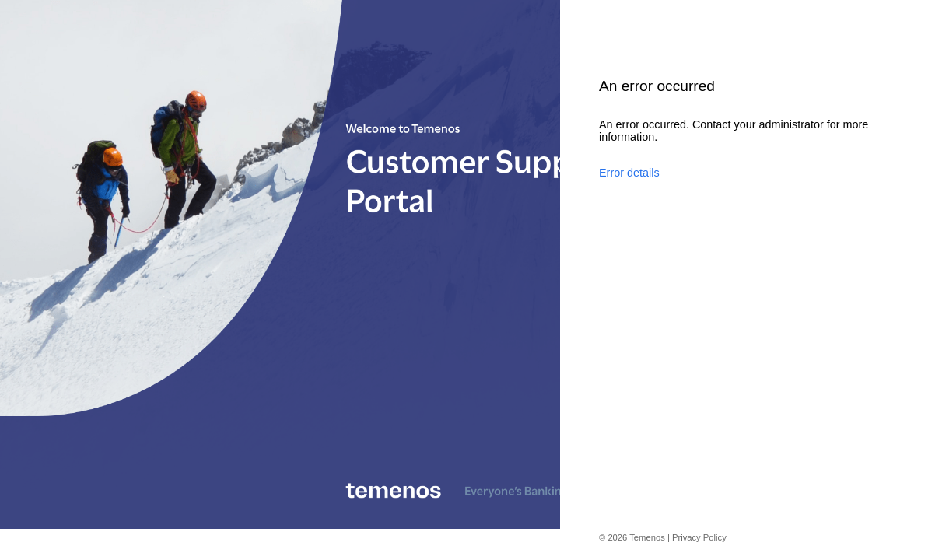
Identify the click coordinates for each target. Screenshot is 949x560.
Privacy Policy (699, 537)
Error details (629, 173)
